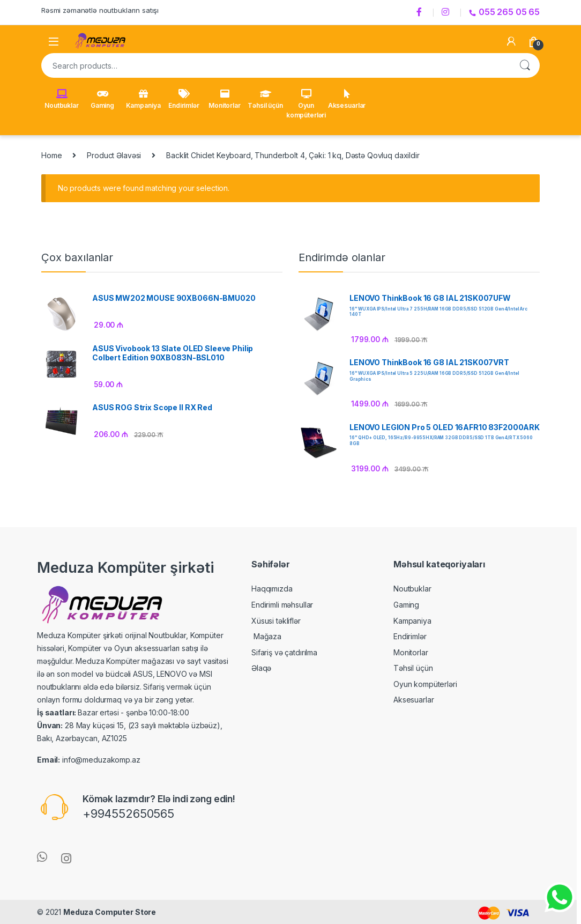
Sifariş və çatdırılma (284, 652)
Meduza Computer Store (110, 912)
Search (525, 65)
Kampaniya (143, 99)
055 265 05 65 (504, 12)
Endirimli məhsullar (282, 605)
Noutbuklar (62, 99)
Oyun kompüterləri (306, 104)
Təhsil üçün (265, 99)
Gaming (102, 99)
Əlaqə (261, 668)
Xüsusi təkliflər (276, 621)
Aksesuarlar (347, 99)
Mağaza (266, 636)
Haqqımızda (272, 589)
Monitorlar (225, 99)
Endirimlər (184, 99)
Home (51, 155)
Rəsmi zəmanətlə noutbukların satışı (100, 10)
